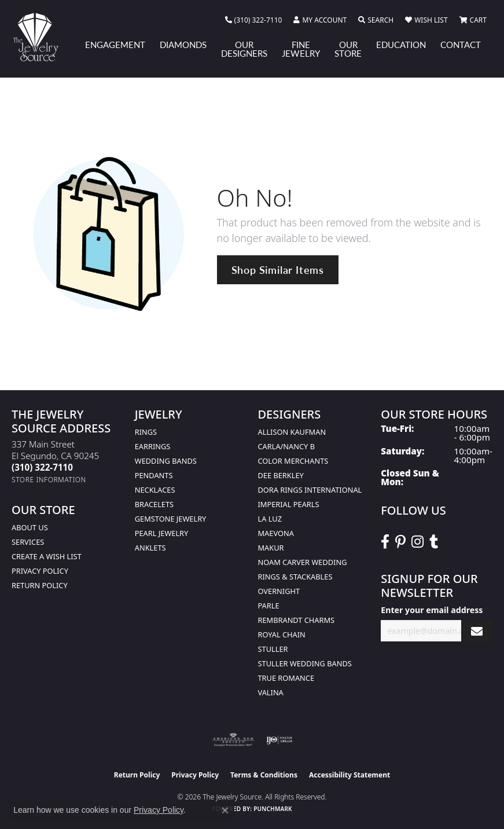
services (28, 542)
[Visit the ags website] (233, 740)
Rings (146, 432)
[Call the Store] (42, 467)
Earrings (153, 446)
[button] (320, 20)
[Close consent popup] (225, 810)
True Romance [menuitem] (286, 678)
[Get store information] (49, 480)
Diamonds (183, 45)
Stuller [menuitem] (273, 649)
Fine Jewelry (301, 49)
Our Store (348, 49)
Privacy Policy (40, 571)
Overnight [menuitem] (279, 591)
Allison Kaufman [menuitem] (292, 432)
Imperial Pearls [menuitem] (289, 504)
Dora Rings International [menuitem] (310, 490)
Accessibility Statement (350, 775)
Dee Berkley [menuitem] (281, 475)
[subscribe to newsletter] (477, 631)
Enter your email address (432, 610)
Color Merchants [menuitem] (293, 461)
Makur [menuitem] (271, 548)
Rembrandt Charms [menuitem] (297, 620)
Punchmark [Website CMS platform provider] (273, 809)
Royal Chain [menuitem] (282, 634)
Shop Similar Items (278, 269)
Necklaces (155, 490)
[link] (254, 20)
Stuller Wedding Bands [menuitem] (305, 663)
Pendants (154, 475)
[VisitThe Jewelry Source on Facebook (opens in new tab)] (385, 542)
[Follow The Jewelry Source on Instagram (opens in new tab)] (417, 542)
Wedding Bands (166, 461)
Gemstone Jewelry (171, 519)
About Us (30, 527)
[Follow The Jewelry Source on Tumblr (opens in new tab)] (434, 542)
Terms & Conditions (264, 775)
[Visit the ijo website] (279, 740)
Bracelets (154, 504)
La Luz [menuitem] (270, 519)
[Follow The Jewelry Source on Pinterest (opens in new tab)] (400, 542)
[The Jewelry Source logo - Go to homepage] (41, 37)
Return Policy (40, 585)
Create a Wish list (47, 556)
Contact (461, 45)
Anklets (150, 548)
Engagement (115, 45)
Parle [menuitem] (269, 606)
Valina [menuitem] (271, 692)
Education (401, 45)
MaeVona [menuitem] (276, 533)
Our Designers (244, 49)
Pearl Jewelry (162, 533)
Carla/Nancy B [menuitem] (286, 446)
